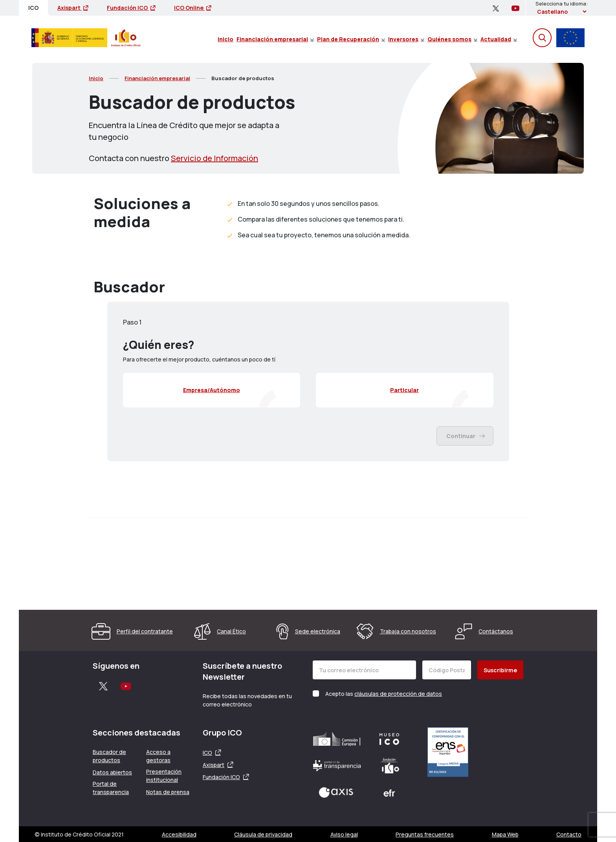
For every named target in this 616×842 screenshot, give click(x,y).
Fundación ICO (131, 8)
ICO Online (192, 8)
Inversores (406, 39)
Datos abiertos (112, 772)
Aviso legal (344, 834)
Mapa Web (505, 834)
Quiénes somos (452, 39)
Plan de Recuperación (351, 39)
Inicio (225, 39)
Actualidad (499, 39)
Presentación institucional (164, 776)
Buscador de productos (109, 756)
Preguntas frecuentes (425, 834)
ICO (207, 753)
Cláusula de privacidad (263, 834)
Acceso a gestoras (158, 756)
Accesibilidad (179, 834)
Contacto (569, 834)
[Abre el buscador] (542, 38)
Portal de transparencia (111, 788)
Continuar (466, 436)
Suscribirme (500, 670)
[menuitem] (225, 38)
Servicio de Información (214, 158)
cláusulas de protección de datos (398, 694)
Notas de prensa (168, 792)
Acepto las (384, 694)
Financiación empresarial (275, 39)
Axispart (73, 8)
